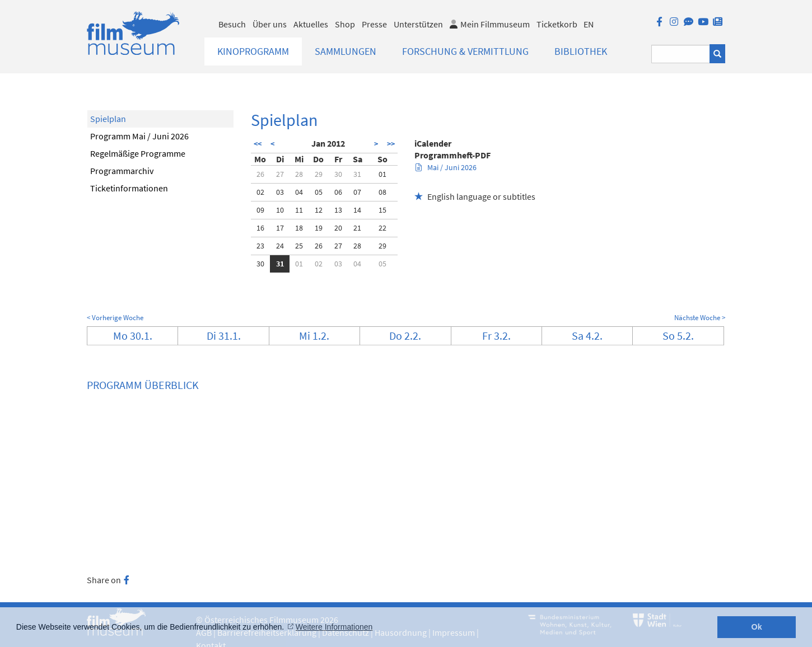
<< (258, 144)
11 (299, 210)
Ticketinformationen (129, 188)
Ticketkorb (557, 24)
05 (319, 192)
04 (299, 192)
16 (260, 228)
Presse (374, 24)
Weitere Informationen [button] (334, 627)
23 (260, 246)
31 (357, 174)
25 (299, 246)
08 (382, 192)
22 (382, 228)
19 (319, 228)
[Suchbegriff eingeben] (681, 54)
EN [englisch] (589, 24)
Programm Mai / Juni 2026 (139, 136)
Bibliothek (581, 51)
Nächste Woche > (700, 318)
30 (338, 174)
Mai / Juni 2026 (446, 167)
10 (280, 210)
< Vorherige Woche (115, 318)
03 (280, 192)
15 (382, 210)
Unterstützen (418, 24)
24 (280, 246)
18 (299, 228)
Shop (345, 24)
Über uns (270, 24)
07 (357, 192)
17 (280, 228)
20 (338, 228)
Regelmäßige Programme (138, 153)
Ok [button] (757, 627)
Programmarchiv (122, 171)
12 (319, 210)
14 (357, 210)
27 (280, 174)
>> (391, 144)
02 (260, 192)
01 (382, 174)
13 (338, 210)
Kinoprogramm (253, 51)
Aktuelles (311, 24)
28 (299, 174)
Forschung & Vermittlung (465, 51)
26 (260, 174)
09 (260, 210)
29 (319, 174)
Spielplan (108, 119)
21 (357, 228)
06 (338, 192)
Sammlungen (346, 51)
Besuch (232, 24)
